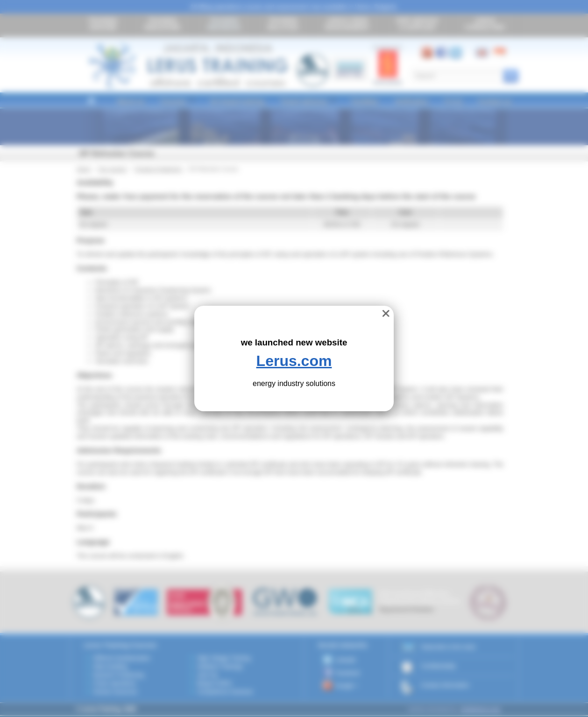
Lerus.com (294, 361)
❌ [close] (386, 313)
